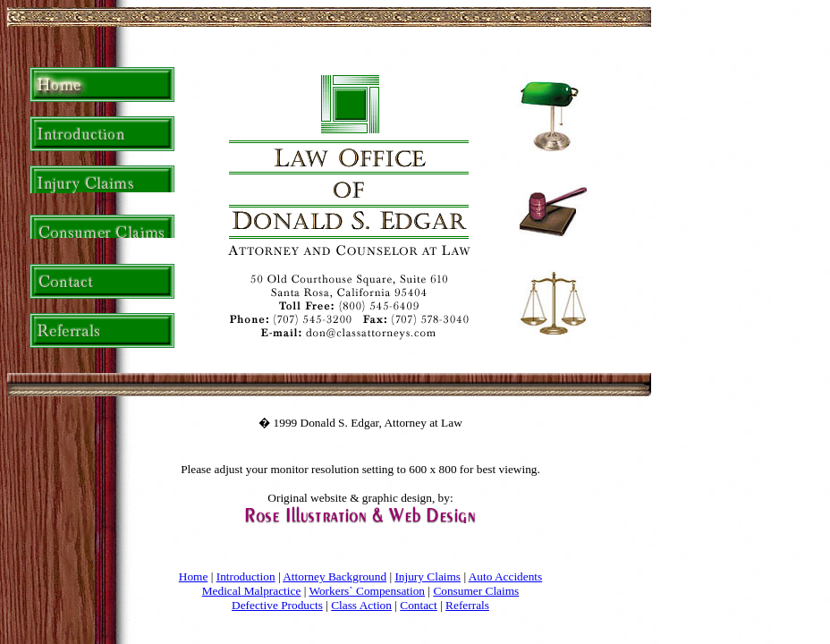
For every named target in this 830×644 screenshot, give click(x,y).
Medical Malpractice (252, 591)
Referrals (467, 605)
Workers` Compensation (367, 591)
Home (194, 576)
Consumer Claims (476, 591)
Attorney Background (335, 576)
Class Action (361, 605)
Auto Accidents (506, 576)
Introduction (246, 576)
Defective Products (277, 605)
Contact (418, 605)
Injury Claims (428, 576)
